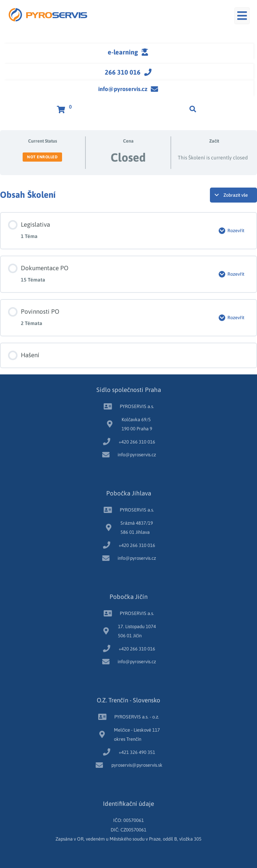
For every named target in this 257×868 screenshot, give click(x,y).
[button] (242, 16)
